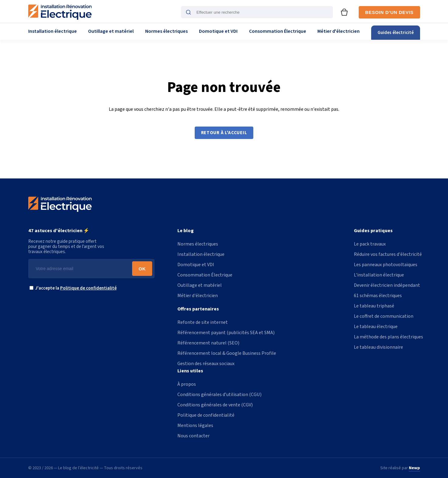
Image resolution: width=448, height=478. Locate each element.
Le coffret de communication (384, 316)
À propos (187, 384)
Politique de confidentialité (88, 288)
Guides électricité (396, 33)
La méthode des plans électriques (388, 337)
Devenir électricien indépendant (387, 285)
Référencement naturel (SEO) (208, 343)
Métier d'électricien (339, 31)
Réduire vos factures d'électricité (388, 254)
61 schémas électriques (378, 296)
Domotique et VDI (218, 31)
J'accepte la (75, 288)
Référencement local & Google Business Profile (227, 353)
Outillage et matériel (111, 31)
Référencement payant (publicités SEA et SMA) (226, 333)
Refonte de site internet (203, 322)
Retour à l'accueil (224, 133)
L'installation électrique (379, 275)
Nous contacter (193, 436)
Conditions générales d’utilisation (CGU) (219, 395)
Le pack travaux (370, 244)
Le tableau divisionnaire (378, 347)
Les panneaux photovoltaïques (386, 265)
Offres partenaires (198, 309)
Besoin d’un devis (389, 12)
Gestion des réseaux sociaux (206, 364)
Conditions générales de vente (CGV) (215, 405)
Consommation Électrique (278, 31)
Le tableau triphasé (374, 306)
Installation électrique (53, 31)
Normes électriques (166, 31)
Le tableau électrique (376, 327)
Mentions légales (195, 425)
